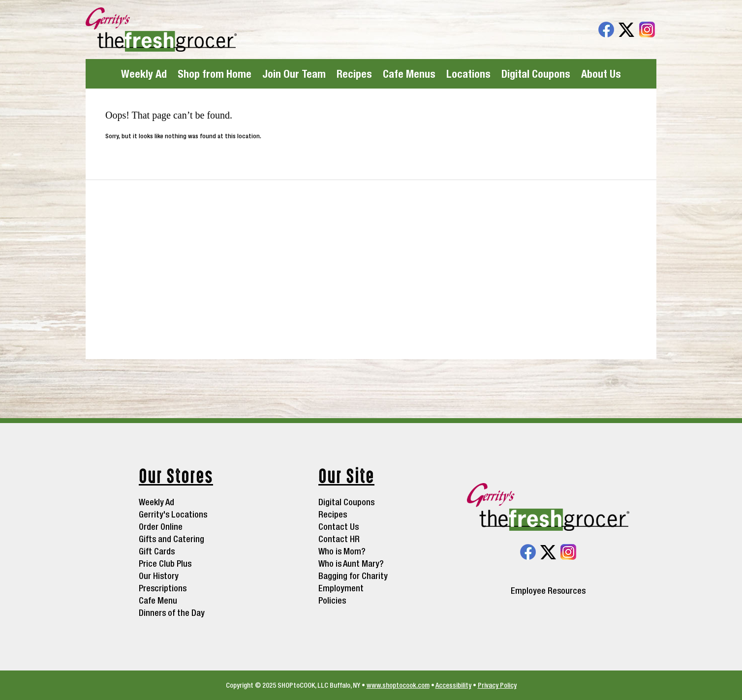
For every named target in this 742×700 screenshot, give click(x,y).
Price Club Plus (165, 563)
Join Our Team (294, 74)
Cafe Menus (409, 74)
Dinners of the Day (172, 613)
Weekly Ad (144, 74)
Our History (159, 576)
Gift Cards (157, 551)
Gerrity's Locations (173, 514)
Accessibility (453, 685)
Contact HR (339, 539)
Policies (332, 600)
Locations (468, 74)
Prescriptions (163, 588)
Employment (341, 588)
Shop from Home (215, 74)
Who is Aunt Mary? (351, 563)
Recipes (354, 74)
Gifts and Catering (171, 539)
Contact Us (339, 527)
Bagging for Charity (353, 576)
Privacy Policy (497, 685)
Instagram (647, 30)
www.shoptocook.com (398, 685)
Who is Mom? (342, 551)
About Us (601, 74)
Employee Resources (548, 591)
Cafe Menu (158, 600)
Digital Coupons (536, 74)
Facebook (606, 30)
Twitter (626, 30)
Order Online (161, 527)
